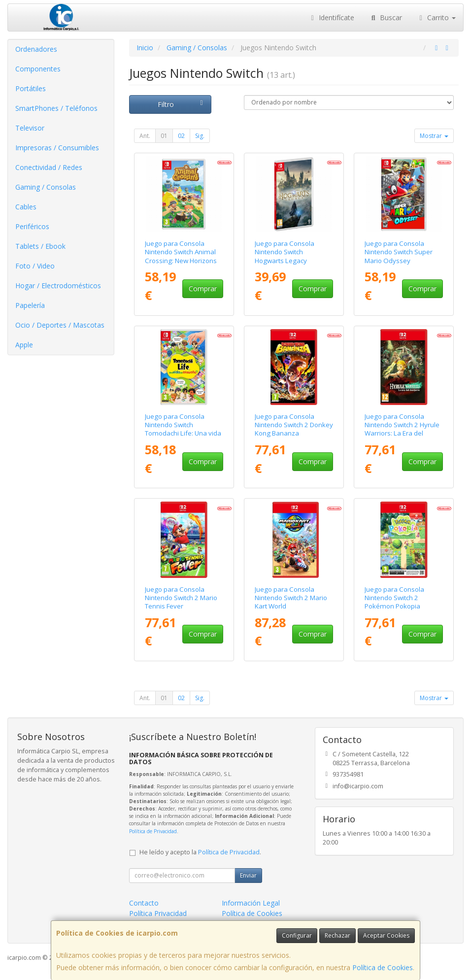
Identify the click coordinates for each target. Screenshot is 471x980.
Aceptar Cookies (386, 935)
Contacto (144, 903)
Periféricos (32, 226)
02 (181, 136)
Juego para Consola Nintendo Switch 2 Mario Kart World (291, 598)
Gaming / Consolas (46, 187)
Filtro (182, 104)
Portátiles (31, 88)
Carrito (437, 17)
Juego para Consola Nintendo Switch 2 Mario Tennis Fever (181, 598)
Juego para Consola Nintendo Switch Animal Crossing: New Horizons (181, 252)
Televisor (30, 128)
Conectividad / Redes (49, 167)
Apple (24, 345)
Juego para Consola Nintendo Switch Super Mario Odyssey (399, 252)
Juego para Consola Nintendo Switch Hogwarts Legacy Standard (285, 256)
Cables (26, 207)
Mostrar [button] (434, 136)
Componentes (38, 69)
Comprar (203, 288)
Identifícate (332, 17)
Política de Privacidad (153, 831)
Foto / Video (35, 266)
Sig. (200, 136)
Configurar (297, 935)
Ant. (145, 136)
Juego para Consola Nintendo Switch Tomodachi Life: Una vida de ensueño (183, 429)
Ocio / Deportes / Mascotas (60, 325)
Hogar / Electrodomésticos (58, 286)
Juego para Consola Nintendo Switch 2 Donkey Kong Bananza (294, 425)
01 (164, 136)
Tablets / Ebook (40, 246)
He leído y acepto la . (200, 852)
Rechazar (337, 935)
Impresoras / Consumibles (57, 148)
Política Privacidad (158, 913)
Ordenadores (36, 49)
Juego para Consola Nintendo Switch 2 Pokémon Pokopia (394, 598)
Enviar (248, 875)
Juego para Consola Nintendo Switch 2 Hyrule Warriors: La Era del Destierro (402, 429)
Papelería (30, 305)
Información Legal (251, 903)
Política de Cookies (383, 967)
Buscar (386, 17)
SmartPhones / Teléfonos (56, 108)
